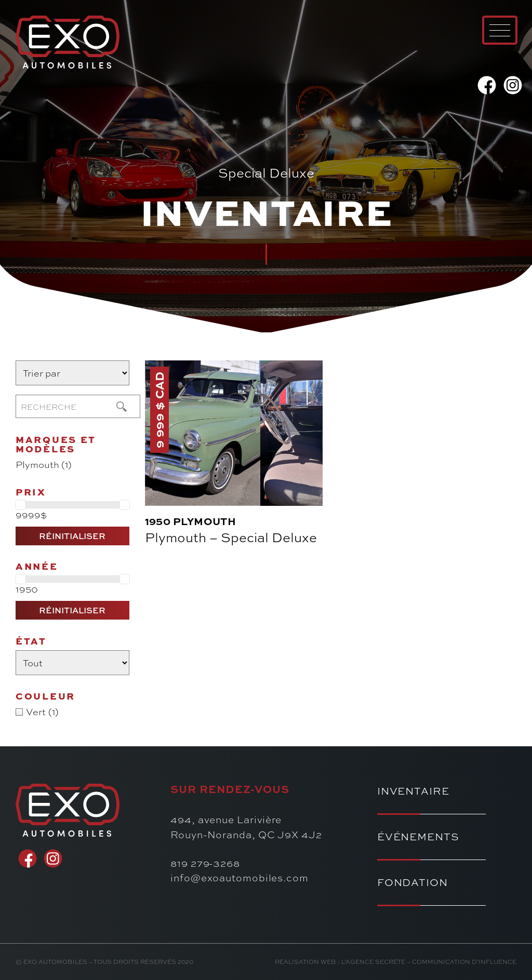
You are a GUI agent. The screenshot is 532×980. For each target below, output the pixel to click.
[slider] (20, 505)
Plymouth (205, 521)
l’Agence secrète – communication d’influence (429, 962)
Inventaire (413, 791)
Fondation (413, 882)
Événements (418, 836)
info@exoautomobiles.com (240, 877)
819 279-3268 (205, 863)
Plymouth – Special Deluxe (231, 537)
